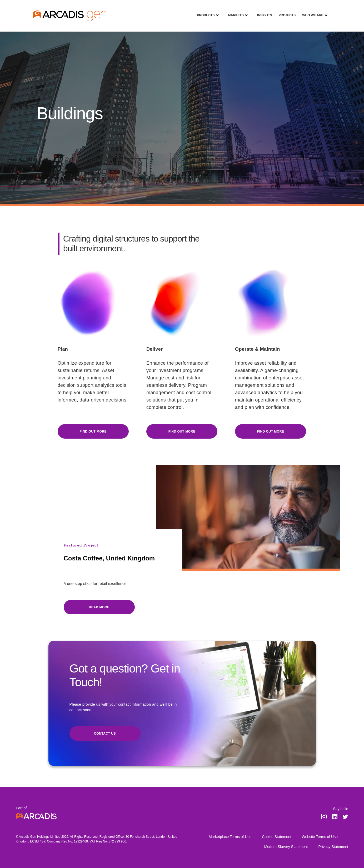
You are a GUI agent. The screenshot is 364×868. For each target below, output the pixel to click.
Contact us (105, 734)
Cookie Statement (276, 837)
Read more (99, 607)
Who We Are (311, 12)
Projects (285, 12)
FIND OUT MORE (93, 432)
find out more (182, 432)
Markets (234, 12)
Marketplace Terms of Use (230, 837)
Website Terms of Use (320, 837)
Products (204, 12)
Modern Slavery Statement (286, 847)
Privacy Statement (333, 847)
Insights (263, 12)
